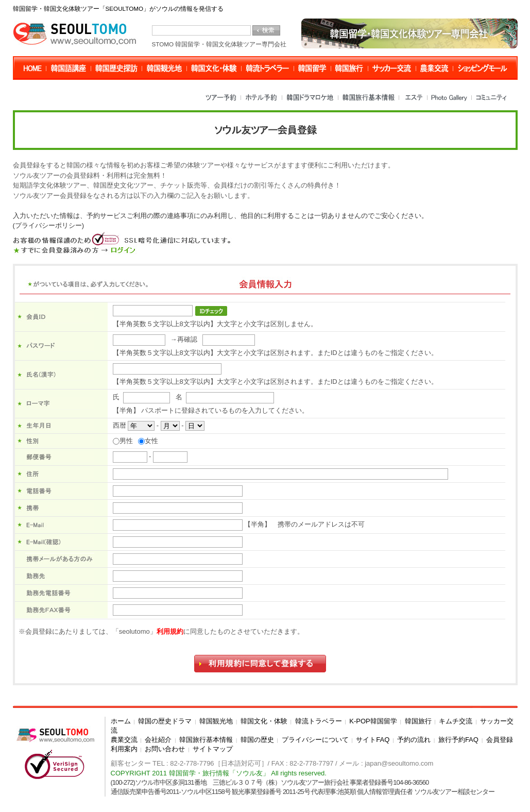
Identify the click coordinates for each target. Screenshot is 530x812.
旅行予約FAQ (458, 740)
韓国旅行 (418, 721)
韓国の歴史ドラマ (165, 721)
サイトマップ (213, 749)
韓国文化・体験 (264, 721)
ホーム (121, 721)
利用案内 (124, 749)
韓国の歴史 (257, 740)
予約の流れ (414, 740)
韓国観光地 (216, 721)
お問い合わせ (165, 749)
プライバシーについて (315, 740)
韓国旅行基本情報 (206, 740)
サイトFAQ (373, 740)
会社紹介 (158, 740)
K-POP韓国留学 (373, 721)
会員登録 (500, 740)
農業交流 (124, 740)
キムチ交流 (456, 721)
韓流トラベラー (319, 721)
